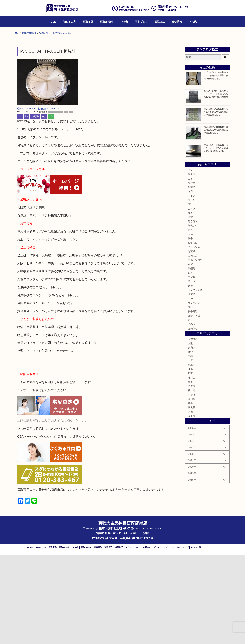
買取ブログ (141, 22)
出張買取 (35, 206)
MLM (191, 388)
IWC (20, 206)
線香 (190, 362)
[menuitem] (52, 22)
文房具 (192, 366)
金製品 (192, 272)
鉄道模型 (193, 332)
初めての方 (70, 22)
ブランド (193, 289)
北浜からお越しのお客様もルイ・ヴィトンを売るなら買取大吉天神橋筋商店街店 (216, 183)
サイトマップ (182, 637)
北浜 (190, 458)
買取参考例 (106, 22)
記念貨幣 (193, 311)
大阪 (51, 206)
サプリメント (195, 392)
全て (27, 206)
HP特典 (124, 22)
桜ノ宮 (192, 480)
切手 (190, 328)
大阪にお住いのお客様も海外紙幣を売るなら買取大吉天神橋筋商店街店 (216, 201)
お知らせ (193, 418)
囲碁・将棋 (194, 405)
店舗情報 (177, 22)
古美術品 (193, 345)
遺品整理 (119, 637)
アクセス (130, 637)
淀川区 (192, 467)
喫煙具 (192, 358)
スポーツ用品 (195, 349)
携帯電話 (193, 401)
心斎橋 (192, 484)
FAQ (138, 637)
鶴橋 (190, 492)
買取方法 (160, 22)
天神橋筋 (193, 428)
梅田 (190, 471)
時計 (44, 206)
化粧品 (192, 383)
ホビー (192, 409)
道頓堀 (192, 488)
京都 (190, 501)
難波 (190, 441)
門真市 (192, 475)
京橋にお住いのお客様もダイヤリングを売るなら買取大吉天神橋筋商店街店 (216, 237)
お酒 (190, 323)
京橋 (190, 445)
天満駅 (192, 437)
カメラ (192, 298)
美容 (190, 396)
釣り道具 (193, 371)
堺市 (190, 463)
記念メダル (194, 315)
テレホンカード (196, 336)
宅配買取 (108, 637)
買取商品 (88, 22)
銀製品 (192, 276)
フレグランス (195, 379)
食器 (190, 302)
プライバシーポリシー (164, 637)
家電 (190, 354)
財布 (190, 281)
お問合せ (147, 637)
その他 (193, 22)
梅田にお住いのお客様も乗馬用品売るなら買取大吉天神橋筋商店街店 (216, 219)
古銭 (190, 319)
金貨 (190, 306)
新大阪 (192, 497)
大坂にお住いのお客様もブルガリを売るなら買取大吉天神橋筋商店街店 (216, 165)
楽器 (190, 375)
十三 (190, 450)
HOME (52, 22)
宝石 (190, 268)
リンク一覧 (196, 637)
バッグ (192, 285)
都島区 (192, 454)
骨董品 (192, 341)
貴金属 (192, 264)
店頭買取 (98, 637)
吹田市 (192, 505)
